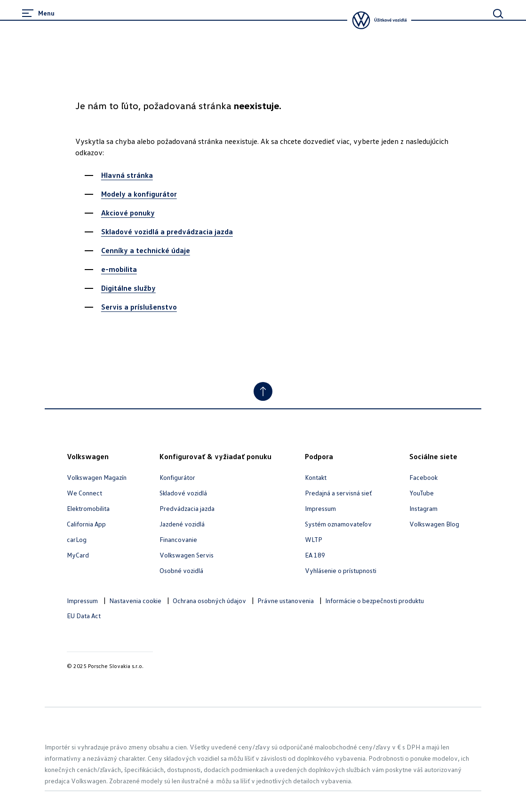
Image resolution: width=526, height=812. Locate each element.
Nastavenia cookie (135, 601)
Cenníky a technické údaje (146, 250)
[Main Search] (498, 14)
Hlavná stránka (127, 175)
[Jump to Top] (263, 391)
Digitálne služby (128, 288)
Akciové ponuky (128, 213)
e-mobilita (119, 269)
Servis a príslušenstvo (139, 307)
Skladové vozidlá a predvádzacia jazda (167, 231)
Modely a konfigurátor (139, 194)
